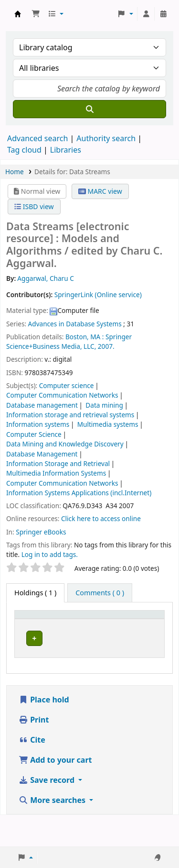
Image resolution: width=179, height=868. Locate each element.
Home (15, 172)
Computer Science (34, 434)
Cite (32, 771)
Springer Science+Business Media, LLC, (69, 341)
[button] (36, 14)
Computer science (67, 385)
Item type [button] (35, 629)
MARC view (100, 191)
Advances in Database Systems (75, 324)
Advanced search (37, 138)
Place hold (44, 731)
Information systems (38, 424)
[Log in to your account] (146, 14)
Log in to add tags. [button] (50, 554)
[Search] (89, 109)
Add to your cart (55, 791)
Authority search (106, 138)
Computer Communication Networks (62, 395)
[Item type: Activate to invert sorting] (42, 624)
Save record (47, 812)
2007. (106, 346)
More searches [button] (53, 832)
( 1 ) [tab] (35, 593)
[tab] (100, 593)
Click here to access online (101, 518)
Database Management (42, 454)
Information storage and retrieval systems (70, 415)
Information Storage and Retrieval (58, 463)
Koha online (18, 14)
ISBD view (34, 206)
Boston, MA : (84, 337)
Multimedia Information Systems (56, 473)
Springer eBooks (41, 532)
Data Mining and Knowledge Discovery (65, 444)
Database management (42, 405)
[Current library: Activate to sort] (97, 624)
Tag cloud (24, 150)
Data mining (104, 405)
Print (34, 751)
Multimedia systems (108, 424)
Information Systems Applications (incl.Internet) (79, 493)
